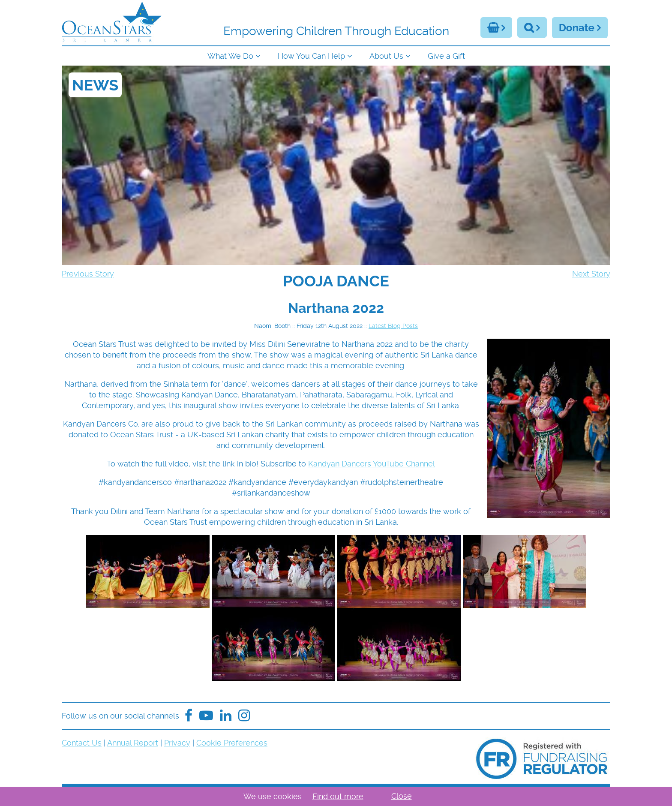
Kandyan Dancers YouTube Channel (372, 464)
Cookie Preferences (232, 743)
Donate (577, 28)
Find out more (338, 796)
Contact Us (82, 743)
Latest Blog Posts (393, 326)
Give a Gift (446, 56)
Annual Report (133, 743)
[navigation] (336, 55)
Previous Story (88, 274)
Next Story (591, 274)
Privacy (177, 743)
